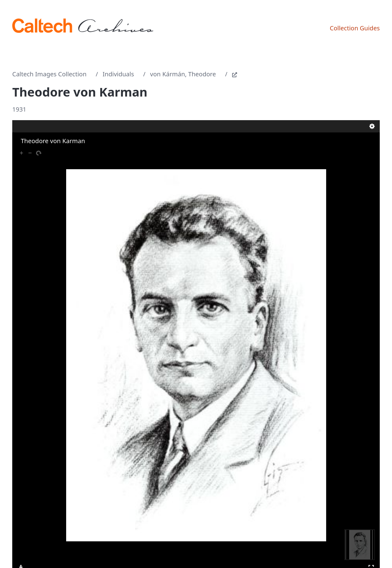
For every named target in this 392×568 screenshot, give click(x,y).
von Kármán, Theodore (183, 74)
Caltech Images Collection (49, 74)
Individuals (118, 74)
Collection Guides (355, 28)
